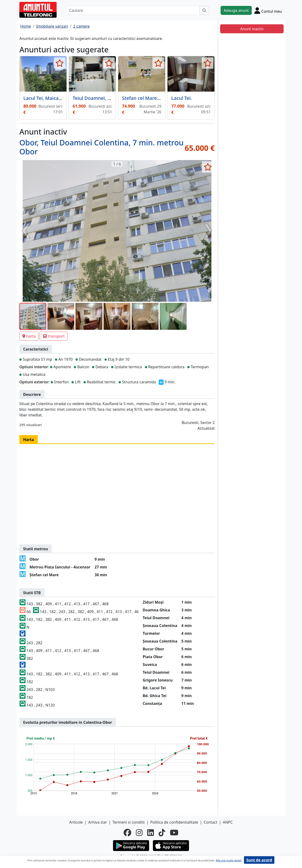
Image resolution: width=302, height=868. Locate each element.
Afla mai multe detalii (229, 860)
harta (29, 336)
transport (54, 336)
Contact (210, 822)
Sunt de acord (259, 860)
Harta (29, 440)
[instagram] (139, 833)
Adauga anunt (236, 10)
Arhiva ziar (98, 822)
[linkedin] (151, 833)
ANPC (228, 822)
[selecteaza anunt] (60, 63)
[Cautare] (133, 10)
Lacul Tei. (182, 98)
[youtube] (174, 833)
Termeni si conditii (128, 822)
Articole (76, 822)
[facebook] (127, 833)
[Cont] (268, 10)
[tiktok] (162, 833)
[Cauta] (204, 10)
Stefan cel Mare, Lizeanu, (150, 98)
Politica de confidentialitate (174, 822)
